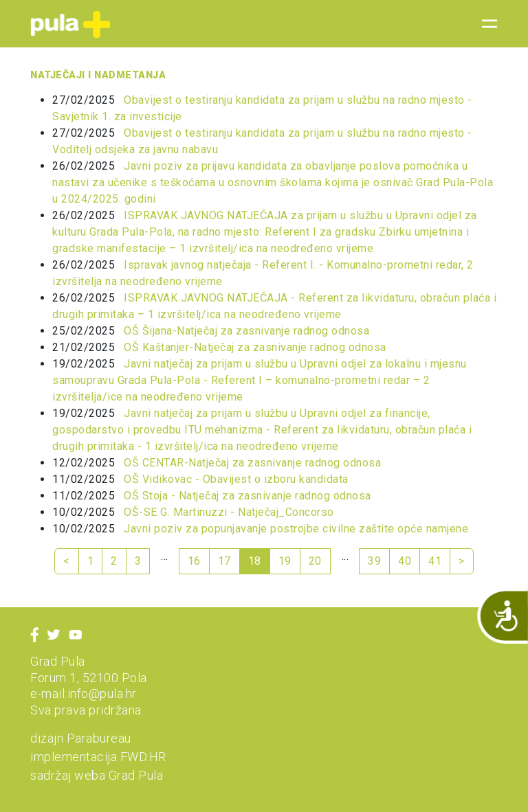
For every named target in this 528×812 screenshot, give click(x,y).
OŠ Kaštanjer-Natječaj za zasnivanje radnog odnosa (255, 347)
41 (435, 561)
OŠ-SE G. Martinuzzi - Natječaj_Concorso (229, 512)
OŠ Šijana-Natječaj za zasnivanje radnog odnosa (246, 331)
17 (224, 561)
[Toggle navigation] (485, 24)
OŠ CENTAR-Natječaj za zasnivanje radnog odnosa (252, 463)
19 (285, 561)
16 (194, 561)
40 (405, 561)
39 (374, 561)
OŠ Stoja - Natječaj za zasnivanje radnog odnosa (247, 496)
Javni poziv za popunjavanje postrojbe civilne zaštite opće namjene (296, 529)
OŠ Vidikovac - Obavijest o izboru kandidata (236, 479)
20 (315, 561)
